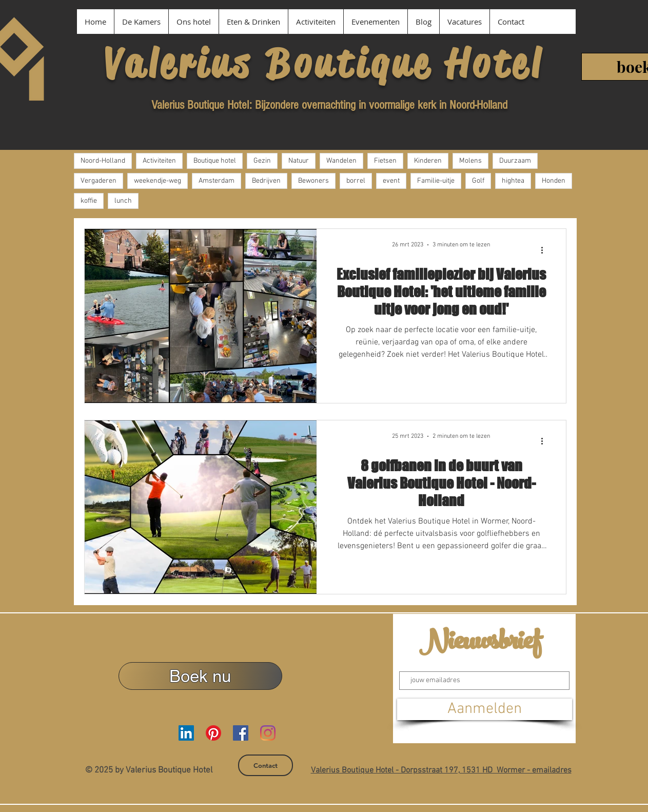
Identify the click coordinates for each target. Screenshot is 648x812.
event (391, 181)
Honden (554, 181)
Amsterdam (217, 181)
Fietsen (385, 161)
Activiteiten (159, 161)
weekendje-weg (158, 181)
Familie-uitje (436, 181)
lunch (123, 201)
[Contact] (266, 765)
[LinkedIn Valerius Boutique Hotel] (186, 733)
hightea (513, 181)
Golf (478, 181)
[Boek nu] (200, 676)
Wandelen (341, 161)
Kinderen (428, 161)
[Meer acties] (546, 250)
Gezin (262, 161)
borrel (356, 181)
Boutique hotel (215, 161)
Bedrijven (266, 181)
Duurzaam (515, 161)
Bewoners (313, 181)
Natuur (299, 161)
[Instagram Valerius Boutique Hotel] (268, 733)
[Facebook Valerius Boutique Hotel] (241, 733)
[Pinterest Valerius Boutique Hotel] (213, 733)
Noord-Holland (103, 161)
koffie (89, 201)
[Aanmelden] (485, 709)
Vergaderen (99, 181)
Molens (470, 161)
